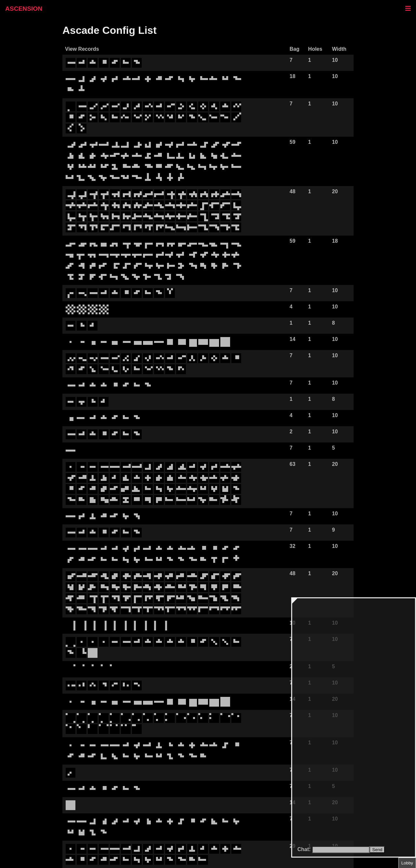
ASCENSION (24, 9)
